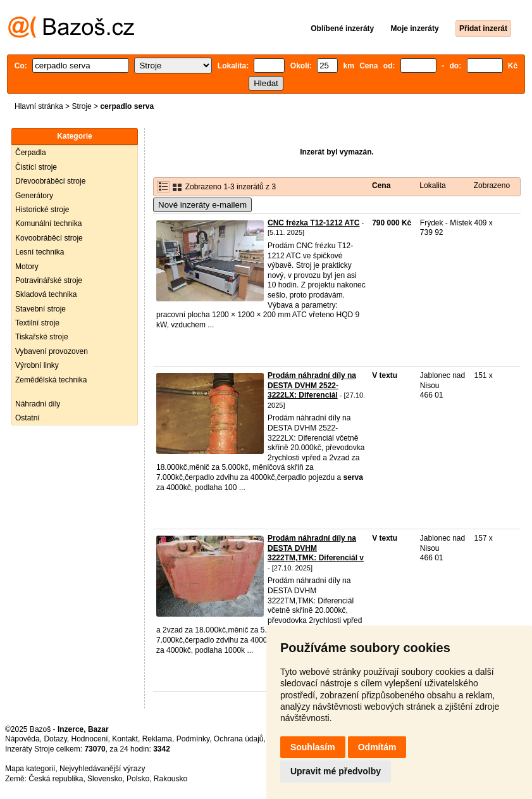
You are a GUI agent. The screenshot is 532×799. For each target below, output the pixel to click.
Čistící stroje (36, 167)
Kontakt (125, 739)
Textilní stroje (37, 323)
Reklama (157, 739)
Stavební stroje (40, 309)
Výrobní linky (37, 365)
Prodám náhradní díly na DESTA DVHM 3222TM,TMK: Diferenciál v (316, 548)
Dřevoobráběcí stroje (50, 181)
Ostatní (28, 418)
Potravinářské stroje (49, 280)
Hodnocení (90, 739)
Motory (27, 267)
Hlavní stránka (39, 106)
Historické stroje (42, 210)
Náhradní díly (38, 404)
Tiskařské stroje (42, 337)
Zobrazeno (492, 186)
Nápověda (22, 739)
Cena (381, 186)
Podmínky (193, 739)
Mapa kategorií (30, 769)
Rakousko (170, 779)
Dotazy (55, 739)
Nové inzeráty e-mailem (202, 205)
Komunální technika (48, 223)
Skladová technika (46, 294)
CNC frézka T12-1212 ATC (313, 223)
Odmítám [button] (377, 747)
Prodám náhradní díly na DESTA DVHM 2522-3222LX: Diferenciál (312, 385)
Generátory (34, 196)
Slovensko (105, 779)
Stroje (81, 106)
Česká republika (56, 779)
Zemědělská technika (51, 380)
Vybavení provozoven (52, 351)
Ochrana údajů (239, 739)
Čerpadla (31, 153)
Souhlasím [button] (313, 747)
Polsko (138, 779)
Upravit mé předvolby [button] (336, 771)
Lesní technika (40, 252)
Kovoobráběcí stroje (49, 238)
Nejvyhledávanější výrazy (102, 769)
